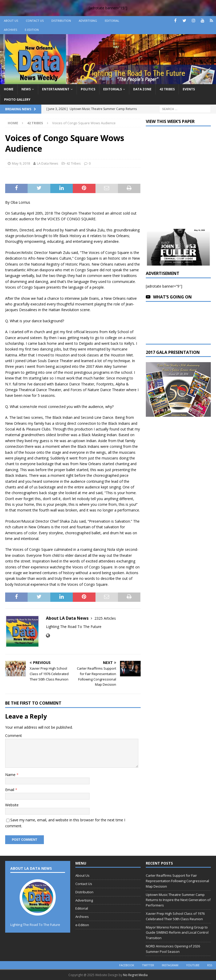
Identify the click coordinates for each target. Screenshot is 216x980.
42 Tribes (167, 89)
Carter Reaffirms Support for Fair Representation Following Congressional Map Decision (177, 881)
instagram (170, 965)
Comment (14, 736)
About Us (11, 21)
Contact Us (35, 21)
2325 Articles (105, 618)
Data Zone (142, 89)
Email (10, 790)
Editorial (112, 21)
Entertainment (56, 89)
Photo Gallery (17, 100)
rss (210, 965)
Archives (10, 30)
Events (189, 89)
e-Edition (32, 30)
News (26, 89)
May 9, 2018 (21, 163)
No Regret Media (135, 975)
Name (11, 775)
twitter (148, 965)
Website (12, 805)
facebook (127, 965)
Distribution (61, 21)
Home (9, 89)
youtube (193, 965)
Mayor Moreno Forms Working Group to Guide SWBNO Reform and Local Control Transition (177, 933)
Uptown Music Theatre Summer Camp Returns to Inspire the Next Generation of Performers (178, 900)
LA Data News (48, 163)
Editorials (113, 89)
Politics (88, 89)
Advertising (88, 21)
